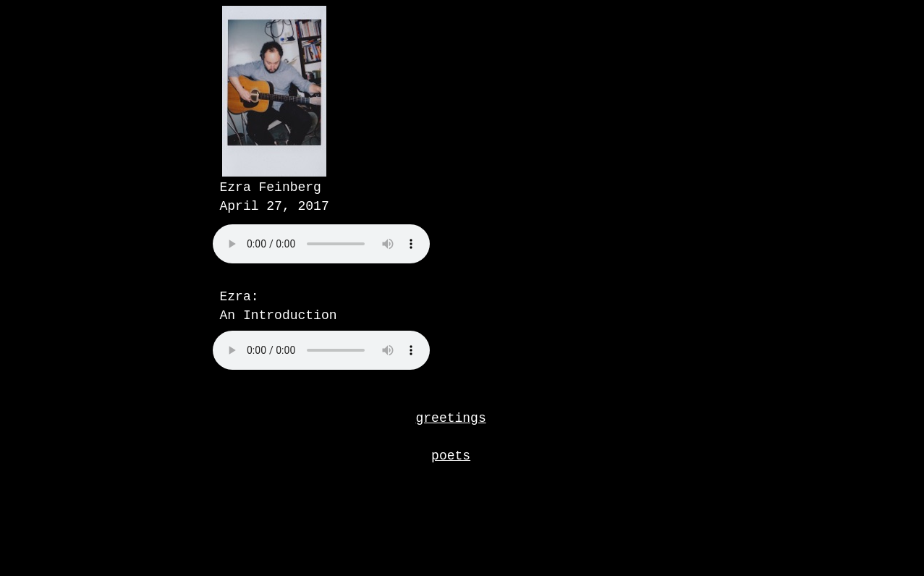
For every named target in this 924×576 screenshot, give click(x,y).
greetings (451, 418)
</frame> (357, 261)
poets (451, 456)
